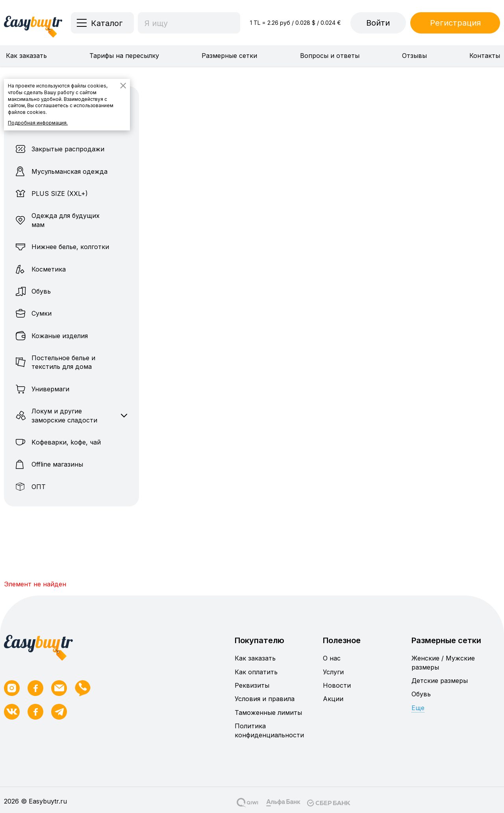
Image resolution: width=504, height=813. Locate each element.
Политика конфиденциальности (269, 730)
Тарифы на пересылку (124, 56)
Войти (378, 23)
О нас (332, 658)
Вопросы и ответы (330, 56)
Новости (337, 685)
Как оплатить (256, 672)
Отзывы (414, 56)
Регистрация (455, 23)
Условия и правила (265, 699)
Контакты (485, 56)
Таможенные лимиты (268, 713)
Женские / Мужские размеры (443, 662)
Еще (418, 708)
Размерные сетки (229, 56)
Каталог (107, 23)
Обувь (421, 694)
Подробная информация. (38, 123)
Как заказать (26, 56)
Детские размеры (440, 681)
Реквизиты (252, 685)
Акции (333, 699)
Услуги (333, 672)
